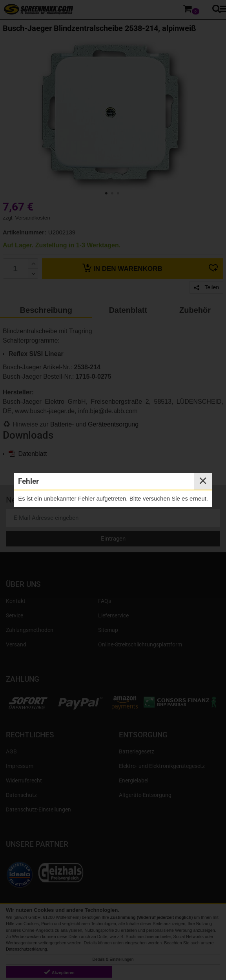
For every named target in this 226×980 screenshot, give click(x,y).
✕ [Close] (203, 481)
